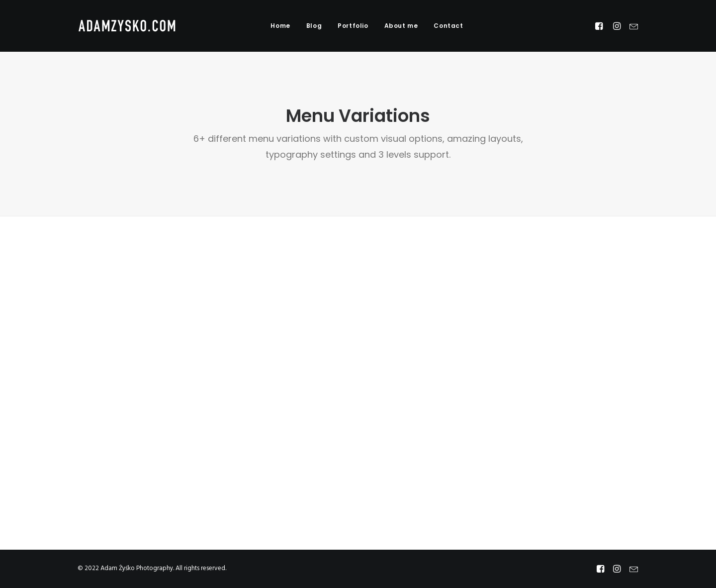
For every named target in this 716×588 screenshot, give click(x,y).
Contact (448, 26)
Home (280, 26)
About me (401, 26)
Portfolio (353, 26)
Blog (314, 26)
